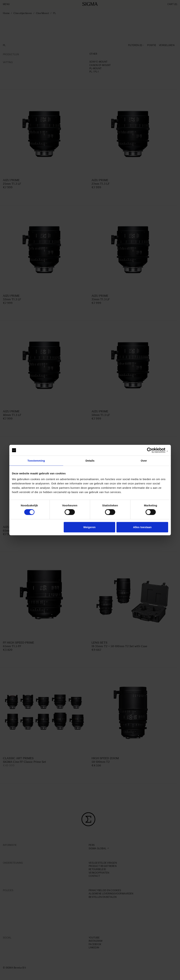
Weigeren (89, 527)
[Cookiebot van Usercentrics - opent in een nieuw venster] (152, 450)
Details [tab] (90, 461)
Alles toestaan (142, 527)
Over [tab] (144, 461)
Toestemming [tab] (36, 461)
